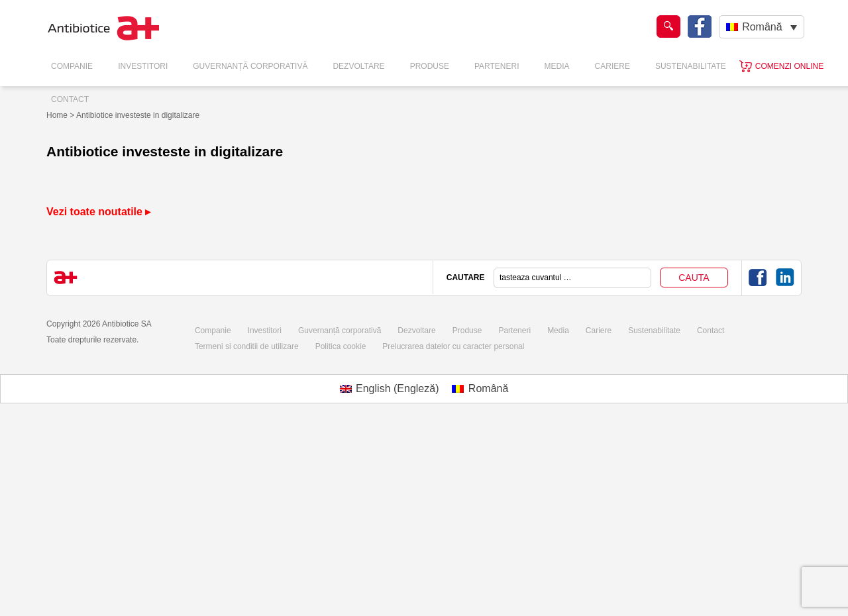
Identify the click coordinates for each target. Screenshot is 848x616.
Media (557, 66)
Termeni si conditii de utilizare (247, 346)
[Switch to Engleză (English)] (390, 389)
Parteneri (497, 66)
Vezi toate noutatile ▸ (98, 212)
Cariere (612, 66)
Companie (72, 66)
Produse (430, 66)
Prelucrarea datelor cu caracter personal (453, 346)
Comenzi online (789, 66)
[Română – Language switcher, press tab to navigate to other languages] (762, 27)
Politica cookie (341, 346)
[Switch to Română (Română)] (480, 389)
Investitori (143, 66)
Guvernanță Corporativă (250, 66)
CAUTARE (466, 278)
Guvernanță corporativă (340, 331)
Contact (70, 99)
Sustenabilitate (691, 66)
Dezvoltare (358, 66)
